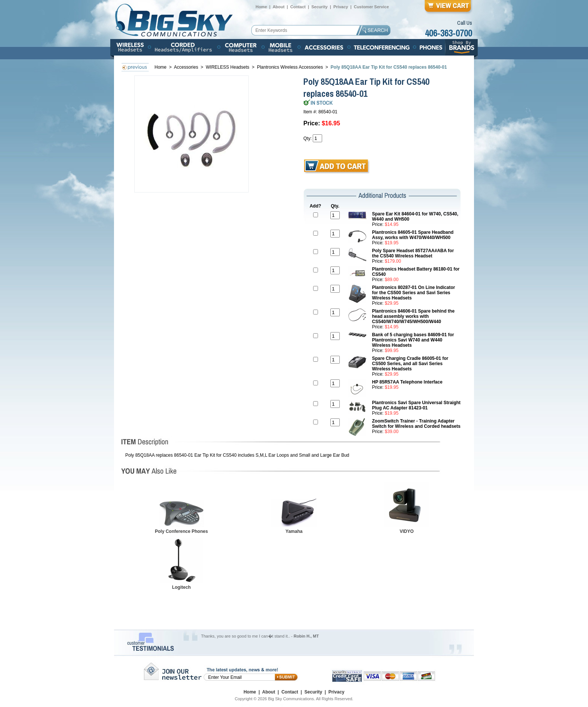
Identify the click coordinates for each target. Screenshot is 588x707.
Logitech (181, 587)
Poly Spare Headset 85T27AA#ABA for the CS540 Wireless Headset (413, 253)
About (279, 7)
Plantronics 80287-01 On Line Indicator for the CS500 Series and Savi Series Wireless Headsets (413, 293)
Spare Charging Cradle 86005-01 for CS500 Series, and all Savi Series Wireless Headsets (410, 364)
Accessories (187, 67)
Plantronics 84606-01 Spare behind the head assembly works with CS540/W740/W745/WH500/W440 (413, 316)
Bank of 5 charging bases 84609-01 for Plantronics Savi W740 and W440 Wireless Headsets (413, 340)
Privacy (341, 7)
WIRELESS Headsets (228, 67)
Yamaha (294, 531)
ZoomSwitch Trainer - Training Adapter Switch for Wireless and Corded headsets (416, 424)
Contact (298, 7)
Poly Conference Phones (181, 531)
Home (261, 7)
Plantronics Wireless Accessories (290, 67)
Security (319, 7)
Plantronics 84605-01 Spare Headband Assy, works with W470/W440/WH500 (413, 235)
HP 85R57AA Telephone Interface (407, 382)
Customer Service (371, 7)
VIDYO (407, 531)
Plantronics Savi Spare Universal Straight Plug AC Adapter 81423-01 (416, 405)
